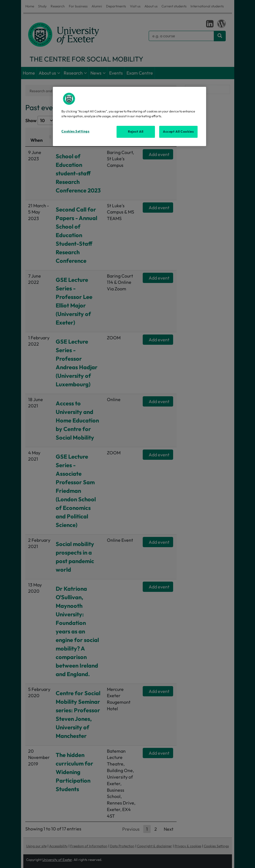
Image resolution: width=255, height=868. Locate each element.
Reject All (136, 132)
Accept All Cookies (178, 132)
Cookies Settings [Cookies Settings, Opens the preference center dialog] (75, 131)
